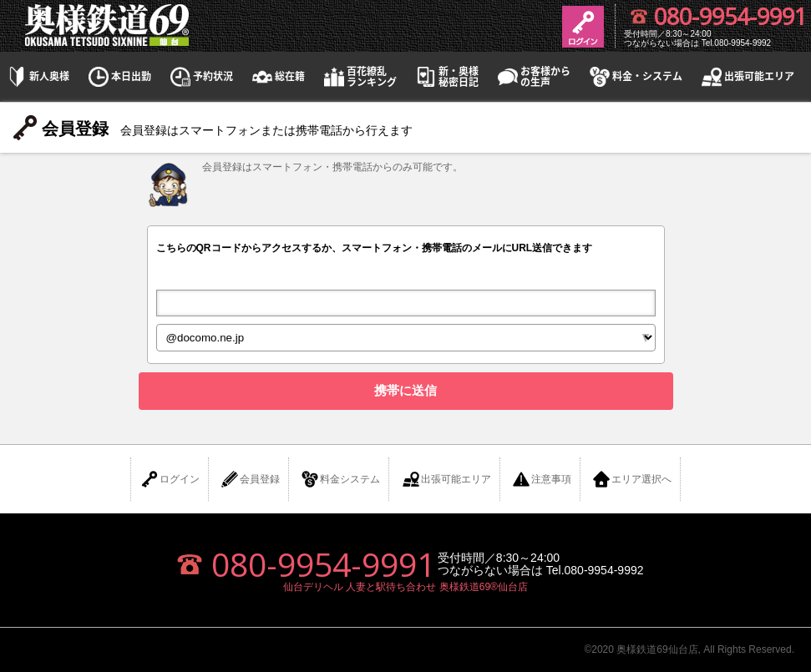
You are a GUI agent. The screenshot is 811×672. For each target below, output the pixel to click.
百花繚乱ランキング (359, 77)
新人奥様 (37, 76)
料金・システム (635, 76)
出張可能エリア (747, 76)
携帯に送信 (405, 390)
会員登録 (250, 479)
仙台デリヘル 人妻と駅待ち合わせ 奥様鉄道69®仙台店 (405, 587)
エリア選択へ (631, 479)
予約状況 (200, 76)
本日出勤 (119, 76)
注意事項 (541, 479)
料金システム (340, 479)
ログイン (170, 479)
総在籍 (277, 76)
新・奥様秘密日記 (446, 77)
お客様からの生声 (533, 77)
